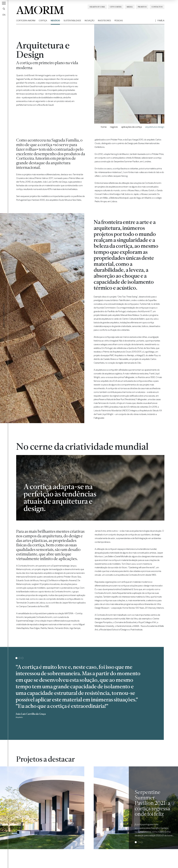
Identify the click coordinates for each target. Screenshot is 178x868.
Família (161, 21)
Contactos (157, 7)
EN (4, 15)
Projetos (142, 7)
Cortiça (43, 21)
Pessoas (119, 21)
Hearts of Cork (97, 7)
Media (130, 7)
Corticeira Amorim (26, 21)
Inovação (90, 21)
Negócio (55, 21)
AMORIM (36, 9)
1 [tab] (16, 658)
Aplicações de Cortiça (132, 127)
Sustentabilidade (72, 21)
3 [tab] (22, 658)
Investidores (104, 21)
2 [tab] (19, 658)
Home (104, 127)
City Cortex (116, 7)
